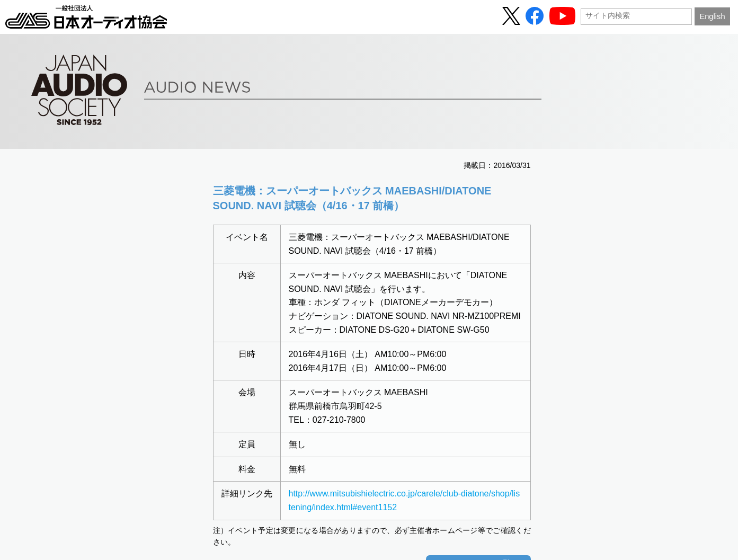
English (712, 16)
